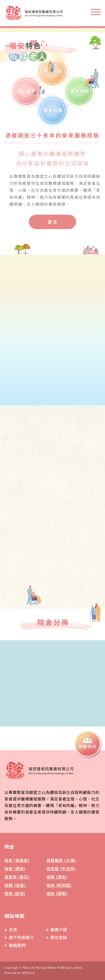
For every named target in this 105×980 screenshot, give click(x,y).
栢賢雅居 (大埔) (61, 860)
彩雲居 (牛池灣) (61, 869)
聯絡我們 (17, 945)
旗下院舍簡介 (21, 937)
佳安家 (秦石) (17, 877)
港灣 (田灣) (15, 893)
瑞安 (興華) (57, 893)
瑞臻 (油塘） (16, 885)
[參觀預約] (87, 744)
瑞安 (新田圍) (59, 885)
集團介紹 (59, 929)
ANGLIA (28, 973)
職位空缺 (59, 937)
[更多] (52, 222)
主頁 (13, 929)
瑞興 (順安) (57, 877)
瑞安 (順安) (15, 869)
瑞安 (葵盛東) (17, 860)
